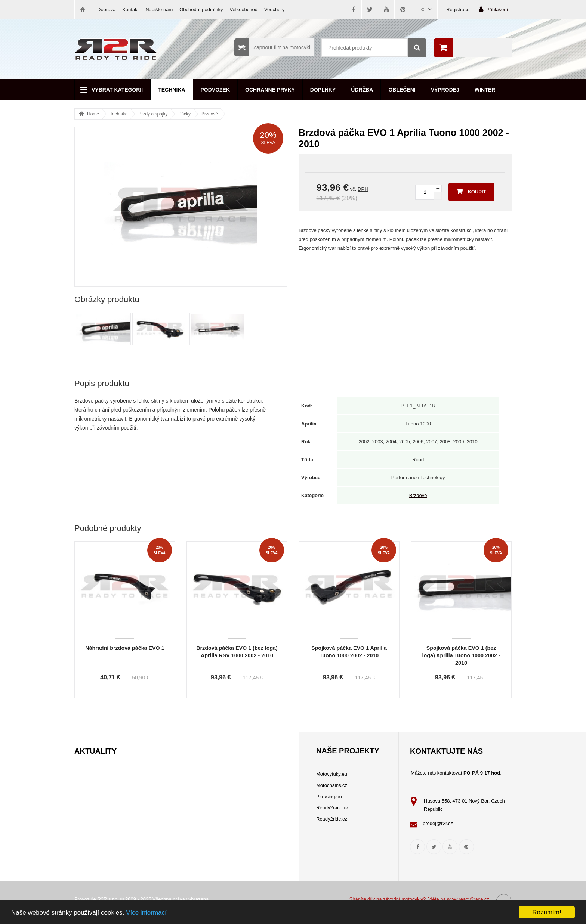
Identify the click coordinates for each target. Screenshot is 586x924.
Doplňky (323, 90)
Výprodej (445, 90)
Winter (485, 90)
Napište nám (159, 10)
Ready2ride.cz (332, 819)
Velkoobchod (244, 10)
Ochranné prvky (270, 90)
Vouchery (274, 10)
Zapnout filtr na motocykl (272, 47)
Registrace (458, 10)
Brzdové (210, 114)
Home (93, 114)
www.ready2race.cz (468, 899)
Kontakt (130, 10)
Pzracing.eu (329, 796)
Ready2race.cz (332, 808)
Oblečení (402, 90)
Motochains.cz (332, 785)
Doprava (106, 10)
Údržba (362, 90)
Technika (172, 90)
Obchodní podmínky (201, 10)
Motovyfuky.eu (332, 774)
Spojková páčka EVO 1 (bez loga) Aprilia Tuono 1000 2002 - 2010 (461, 655)
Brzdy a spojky (153, 114)
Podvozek (215, 90)
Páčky (184, 114)
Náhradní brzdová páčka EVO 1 (125, 648)
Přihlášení (493, 9)
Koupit (471, 191)
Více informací (146, 913)
